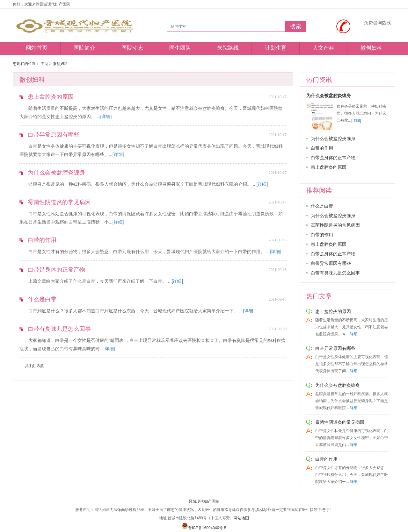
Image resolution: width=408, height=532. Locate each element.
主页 (44, 64)
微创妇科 (371, 48)
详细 (354, 334)
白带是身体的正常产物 (56, 270)
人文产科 (324, 48)
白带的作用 (42, 240)
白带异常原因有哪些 (54, 135)
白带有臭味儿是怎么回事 (59, 329)
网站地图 (241, 518)
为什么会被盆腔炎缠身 (56, 173)
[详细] (106, 117)
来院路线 (228, 48)
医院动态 (132, 48)
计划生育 (276, 48)
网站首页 (37, 48)
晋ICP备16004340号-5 (204, 528)
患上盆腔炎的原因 (51, 97)
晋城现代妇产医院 (204, 501)
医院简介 (84, 48)
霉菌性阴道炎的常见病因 (59, 202)
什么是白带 (42, 299)
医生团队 (180, 48)
